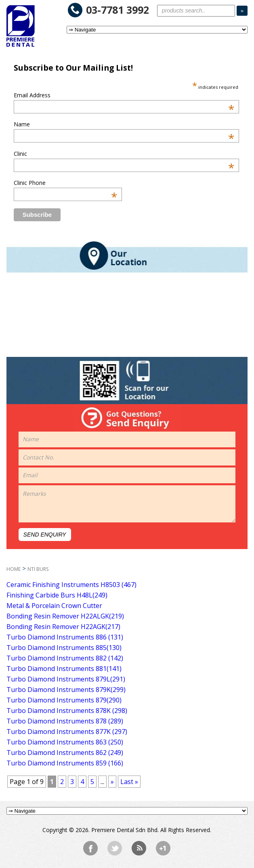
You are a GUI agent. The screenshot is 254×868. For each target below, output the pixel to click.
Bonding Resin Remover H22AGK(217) (63, 627)
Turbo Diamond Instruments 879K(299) (66, 690)
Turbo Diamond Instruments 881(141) (64, 669)
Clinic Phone (66, 183)
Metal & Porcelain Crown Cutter (54, 606)
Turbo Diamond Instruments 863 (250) (65, 742)
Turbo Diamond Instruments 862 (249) (65, 753)
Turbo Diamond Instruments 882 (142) (65, 658)
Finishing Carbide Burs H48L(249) (57, 595)
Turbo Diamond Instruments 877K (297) (67, 732)
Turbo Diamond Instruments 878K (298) (67, 711)
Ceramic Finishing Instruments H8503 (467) (71, 585)
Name (124, 124)
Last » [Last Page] (129, 782)
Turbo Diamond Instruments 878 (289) (65, 721)
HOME (14, 569)
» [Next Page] (112, 782)
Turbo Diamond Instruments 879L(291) (66, 679)
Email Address (124, 95)
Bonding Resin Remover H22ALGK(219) (65, 616)
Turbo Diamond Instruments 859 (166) (65, 763)
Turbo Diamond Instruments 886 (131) (65, 637)
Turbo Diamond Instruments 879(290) (64, 700)
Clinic (124, 154)
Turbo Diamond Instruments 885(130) (64, 648)
